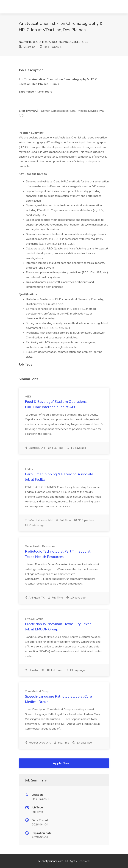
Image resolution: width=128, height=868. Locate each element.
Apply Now (64, 763)
